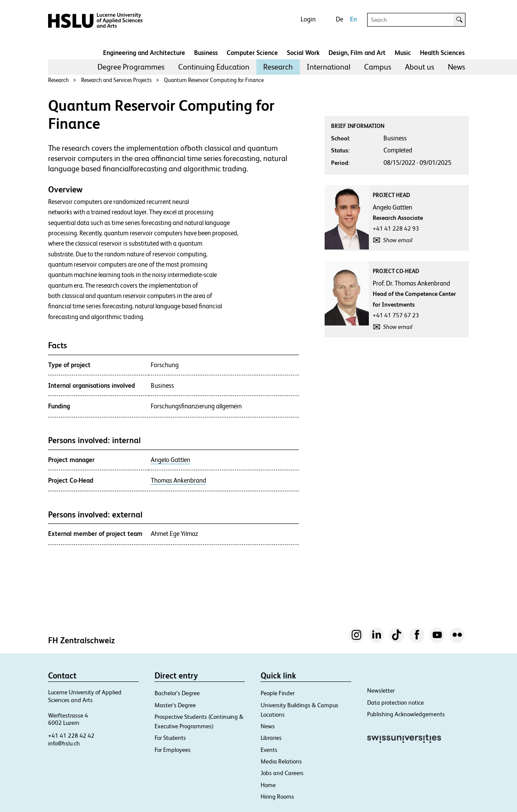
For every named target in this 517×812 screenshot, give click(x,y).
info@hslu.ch (64, 743)
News (456, 67)
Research (278, 67)
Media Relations (281, 761)
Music (403, 53)
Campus (378, 67)
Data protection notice (395, 703)
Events (269, 750)
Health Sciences (442, 53)
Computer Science (252, 53)
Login (308, 19)
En (353, 19)
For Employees (173, 750)
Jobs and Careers (282, 773)
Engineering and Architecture (144, 53)
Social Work (303, 53)
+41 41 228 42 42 (71, 736)
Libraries (271, 738)
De (339, 19)
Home (268, 785)
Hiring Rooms (277, 797)
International (328, 67)
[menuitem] (131, 67)
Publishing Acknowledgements (406, 714)
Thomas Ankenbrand (178, 481)
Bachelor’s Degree (177, 693)
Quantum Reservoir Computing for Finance (214, 80)
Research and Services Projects (116, 80)
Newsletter (381, 690)
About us (420, 67)
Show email (398, 240)
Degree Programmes (131, 67)
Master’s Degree (175, 705)
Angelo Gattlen (170, 460)
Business (206, 53)
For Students (170, 738)
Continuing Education (214, 67)
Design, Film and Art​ (357, 53)
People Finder (278, 693)
